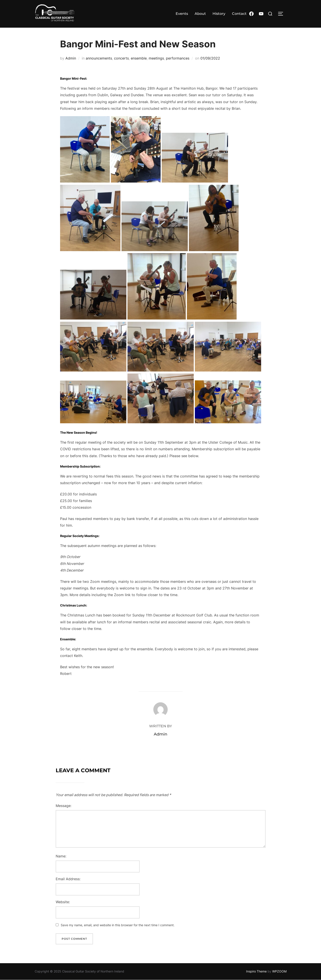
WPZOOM (279, 971)
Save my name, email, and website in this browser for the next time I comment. (118, 925)
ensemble (139, 58)
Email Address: (68, 879)
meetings (156, 58)
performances (178, 58)
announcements (99, 58)
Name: (61, 856)
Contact (239, 14)
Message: (64, 806)
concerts (121, 58)
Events (182, 14)
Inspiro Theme (256, 971)
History (219, 14)
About (200, 14)
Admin (71, 58)
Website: (63, 902)
